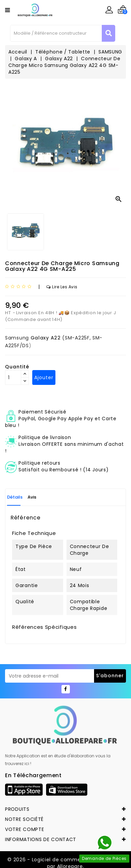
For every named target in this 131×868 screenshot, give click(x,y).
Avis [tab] (32, 497)
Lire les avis (62, 287)
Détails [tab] (15, 497)
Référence (25, 518)
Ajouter (44, 377)
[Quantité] (13, 377)
